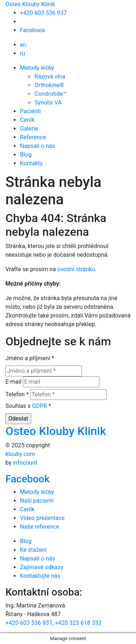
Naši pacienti (37, 501)
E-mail (13, 382)
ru (22, 53)
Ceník (27, 120)
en (23, 45)
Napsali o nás (38, 146)
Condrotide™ (50, 94)
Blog (26, 155)
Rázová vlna (50, 76)
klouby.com (20, 454)
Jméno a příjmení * (30, 358)
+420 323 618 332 (78, 623)
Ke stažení (33, 550)
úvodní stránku (76, 269)
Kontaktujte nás (40, 576)
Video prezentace (42, 518)
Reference (33, 137)
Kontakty (31, 163)
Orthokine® (49, 85)
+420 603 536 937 (43, 13)
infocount (25, 463)
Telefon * (17, 394)
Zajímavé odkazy (42, 567)
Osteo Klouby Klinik (30, 4)
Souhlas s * (28, 406)
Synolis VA (48, 103)
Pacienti (30, 111)
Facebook (32, 30)
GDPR (39, 406)
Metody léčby (37, 68)
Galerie (29, 129)
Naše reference (40, 527)
